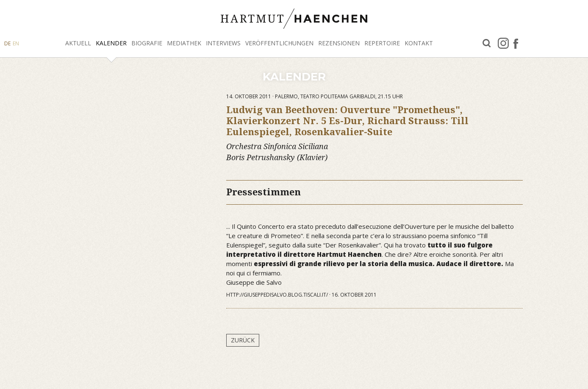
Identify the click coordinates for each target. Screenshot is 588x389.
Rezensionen (339, 43)
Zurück (243, 340)
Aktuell (78, 43)
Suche (487, 43)
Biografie (147, 43)
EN (16, 43)
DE (7, 43)
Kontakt (419, 43)
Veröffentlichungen (279, 43)
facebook (516, 43)
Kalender (111, 43)
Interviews (223, 43)
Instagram (503, 43)
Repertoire (382, 43)
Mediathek (184, 43)
